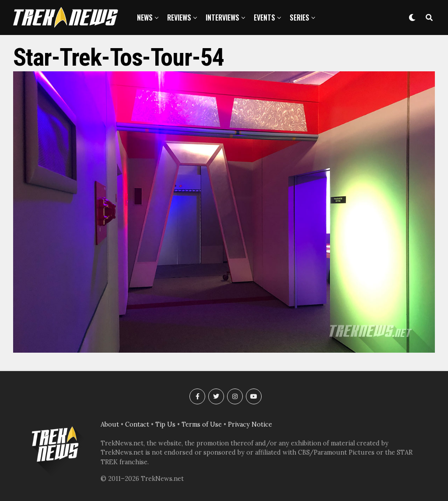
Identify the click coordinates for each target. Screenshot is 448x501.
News (145, 18)
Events (264, 18)
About (110, 424)
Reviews (179, 18)
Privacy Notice (250, 424)
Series (299, 18)
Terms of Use (202, 424)
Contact (137, 424)
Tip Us (165, 424)
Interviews (222, 18)
